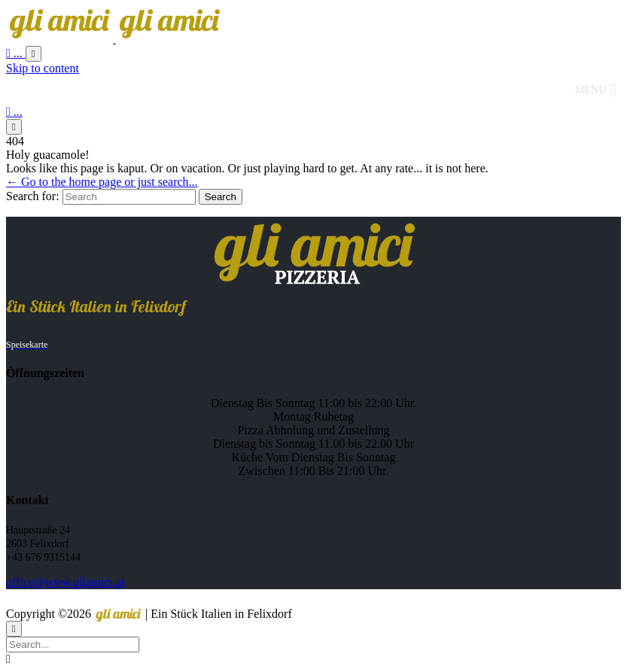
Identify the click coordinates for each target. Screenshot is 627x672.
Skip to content (43, 68)
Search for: (33, 196)
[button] (590, 90)
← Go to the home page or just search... (102, 182)
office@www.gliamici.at (65, 582)
